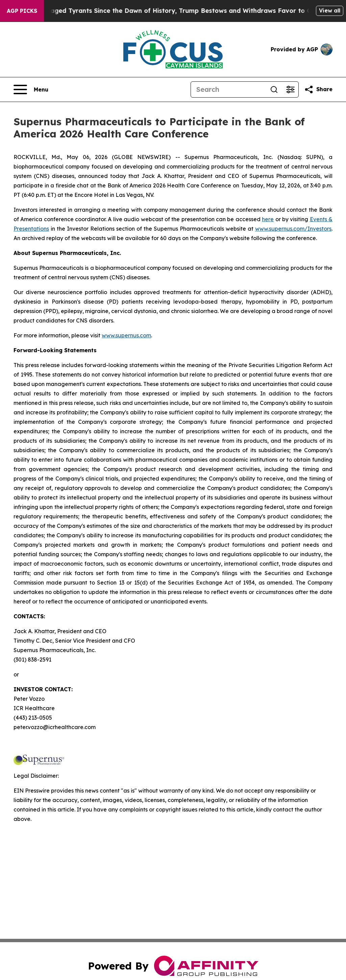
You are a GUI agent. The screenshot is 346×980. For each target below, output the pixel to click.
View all (330, 10)
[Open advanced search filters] (290, 89)
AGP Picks (22, 11)
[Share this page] (318, 89)
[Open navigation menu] (31, 89)
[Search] (228, 89)
